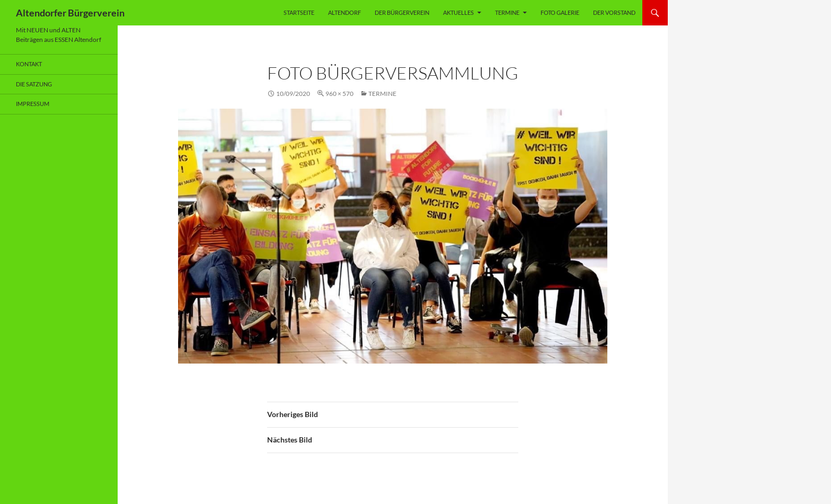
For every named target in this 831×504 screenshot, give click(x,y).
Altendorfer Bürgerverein (70, 13)
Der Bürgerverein (402, 12)
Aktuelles (458, 12)
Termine (507, 12)
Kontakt (29, 64)
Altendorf (344, 12)
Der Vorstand (614, 12)
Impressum (33, 104)
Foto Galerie (560, 12)
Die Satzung (34, 84)
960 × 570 (339, 94)
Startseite (299, 12)
